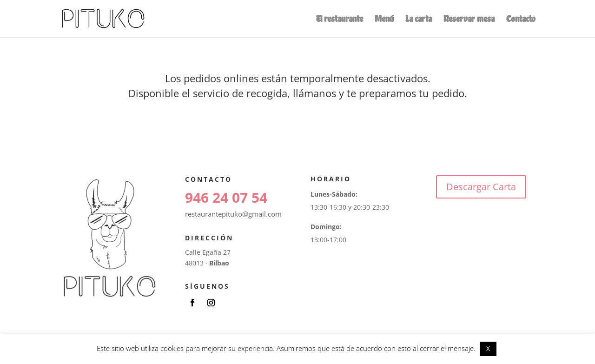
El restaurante (340, 20)
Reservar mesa (469, 20)
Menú (384, 20)
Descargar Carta (481, 187)
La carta (419, 20)
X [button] (488, 348)
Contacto (521, 20)
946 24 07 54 (226, 197)
